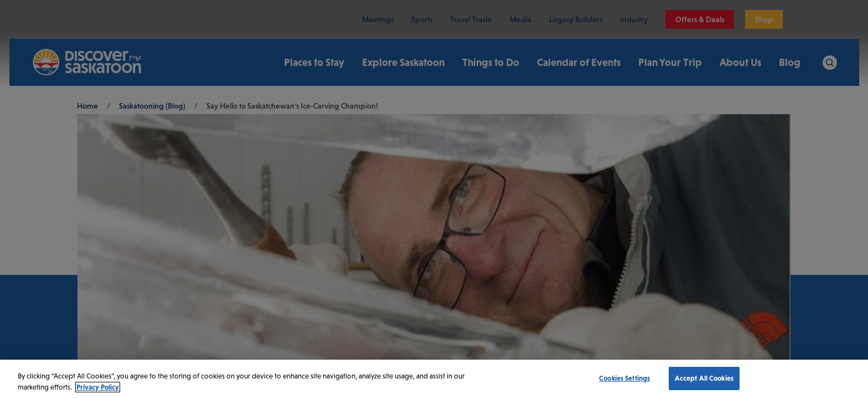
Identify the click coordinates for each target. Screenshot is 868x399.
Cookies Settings (624, 378)
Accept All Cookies (704, 378)
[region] (434, 379)
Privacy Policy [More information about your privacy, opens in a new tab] (98, 387)
